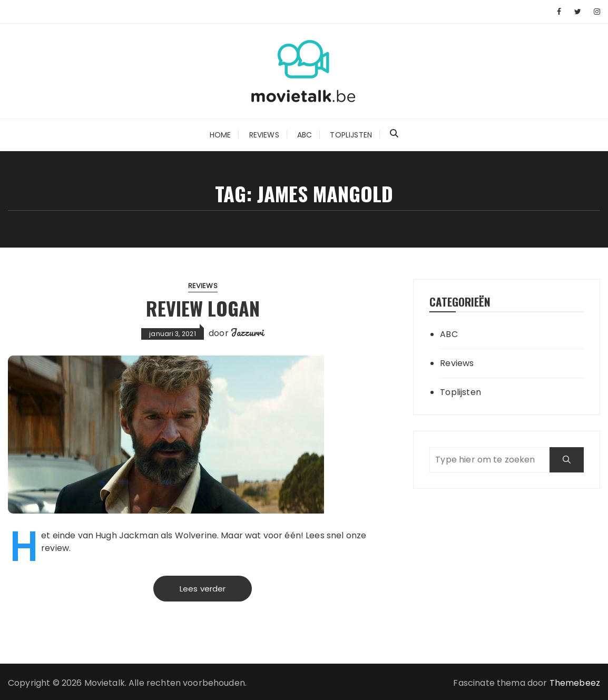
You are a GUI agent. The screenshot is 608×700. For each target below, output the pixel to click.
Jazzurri (247, 332)
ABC (305, 135)
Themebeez (575, 683)
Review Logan (203, 308)
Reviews (264, 135)
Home (220, 135)
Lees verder (203, 589)
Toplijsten (351, 135)
